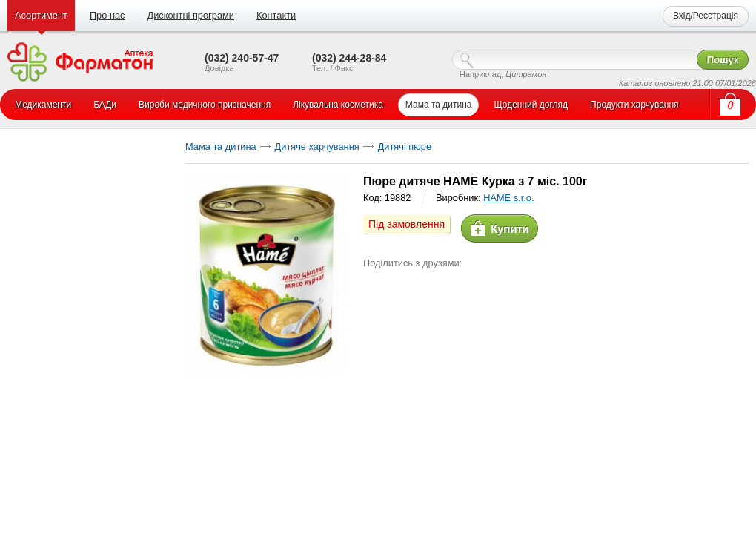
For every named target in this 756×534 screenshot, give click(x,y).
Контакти (276, 15)
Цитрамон (526, 74)
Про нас (107, 15)
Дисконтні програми (190, 15)
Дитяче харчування (317, 146)
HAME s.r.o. (508, 198)
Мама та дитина (221, 146)
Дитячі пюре (405, 146)
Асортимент (41, 15)
